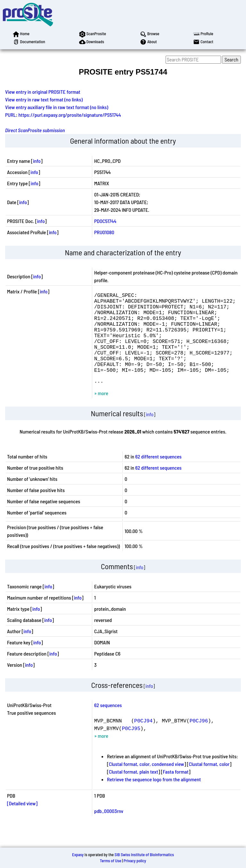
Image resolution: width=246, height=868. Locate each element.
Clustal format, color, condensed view (147, 783)
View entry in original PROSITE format (43, 92)
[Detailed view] (22, 822)
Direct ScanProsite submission (35, 130)
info (37, 161)
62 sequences (108, 724)
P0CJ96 (199, 740)
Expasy (78, 855)
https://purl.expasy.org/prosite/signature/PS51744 (70, 115)
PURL (11, 115)
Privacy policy (135, 861)
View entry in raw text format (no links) (44, 99)
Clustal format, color (209, 783)
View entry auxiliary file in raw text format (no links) (57, 107)
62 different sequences (158, 476)
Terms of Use (111, 861)
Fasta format (176, 791)
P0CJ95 (131, 747)
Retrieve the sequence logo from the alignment (154, 798)
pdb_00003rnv (109, 830)
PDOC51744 (105, 221)
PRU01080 (104, 232)
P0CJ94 (143, 740)
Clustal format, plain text (134, 791)
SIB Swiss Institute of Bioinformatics (144, 855)
